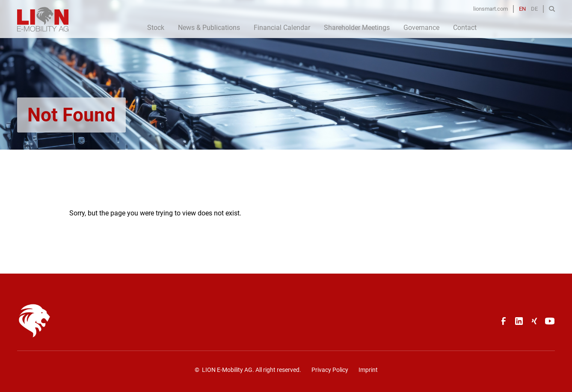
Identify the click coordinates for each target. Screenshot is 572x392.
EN (522, 9)
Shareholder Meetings (357, 28)
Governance (421, 28)
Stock (156, 28)
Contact (465, 28)
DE (534, 9)
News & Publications (209, 28)
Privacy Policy (330, 370)
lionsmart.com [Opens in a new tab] (490, 9)
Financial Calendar (282, 28)
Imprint (368, 370)
